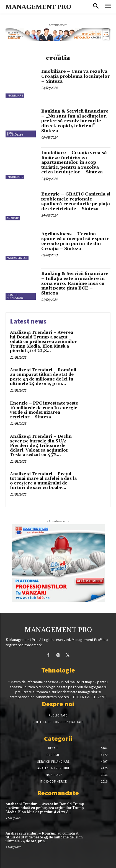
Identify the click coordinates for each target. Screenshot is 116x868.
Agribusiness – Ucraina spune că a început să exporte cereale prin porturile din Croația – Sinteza (75, 241)
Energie (13, 218)
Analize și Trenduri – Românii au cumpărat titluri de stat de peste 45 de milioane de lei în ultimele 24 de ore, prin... (43, 377)
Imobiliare (15, 96)
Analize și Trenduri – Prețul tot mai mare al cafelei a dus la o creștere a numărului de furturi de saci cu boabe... (43, 481)
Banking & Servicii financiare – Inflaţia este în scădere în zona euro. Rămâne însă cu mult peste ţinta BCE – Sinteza (75, 283)
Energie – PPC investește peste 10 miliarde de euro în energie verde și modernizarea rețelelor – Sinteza (44, 410)
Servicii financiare (15, 134)
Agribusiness (17, 258)
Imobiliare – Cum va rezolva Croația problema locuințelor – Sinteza (76, 76)
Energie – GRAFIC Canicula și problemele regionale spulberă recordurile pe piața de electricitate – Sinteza (76, 201)
